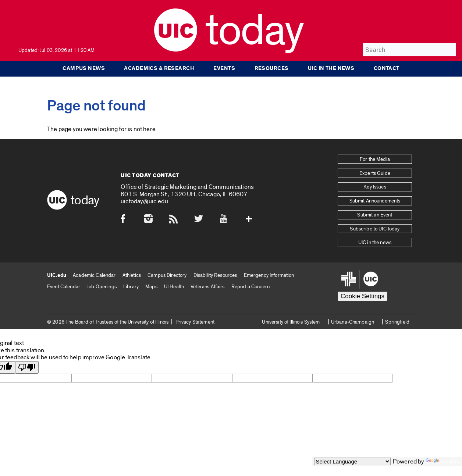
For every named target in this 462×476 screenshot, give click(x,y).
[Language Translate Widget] (352, 461)
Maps (151, 286)
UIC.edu (57, 275)
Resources (272, 68)
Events (224, 68)
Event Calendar (64, 286)
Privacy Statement (195, 322)
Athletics (132, 275)
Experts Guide (375, 173)
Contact (388, 68)
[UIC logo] (176, 50)
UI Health (174, 286)
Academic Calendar (94, 275)
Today (254, 31)
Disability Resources (215, 275)
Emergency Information (269, 275)
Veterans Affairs (207, 286)
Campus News (82, 68)
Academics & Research (158, 68)
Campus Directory (167, 275)
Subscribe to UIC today (375, 229)
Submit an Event (375, 215)
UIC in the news (332, 68)
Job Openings (102, 286)
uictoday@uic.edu (144, 201)
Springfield (397, 322)
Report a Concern (250, 286)
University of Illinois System (291, 322)
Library (131, 286)
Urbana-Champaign (353, 322)
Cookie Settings (363, 296)
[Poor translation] (27, 367)
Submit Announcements (375, 201)
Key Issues (375, 187)
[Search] (409, 50)
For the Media (375, 159)
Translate (443, 462)
